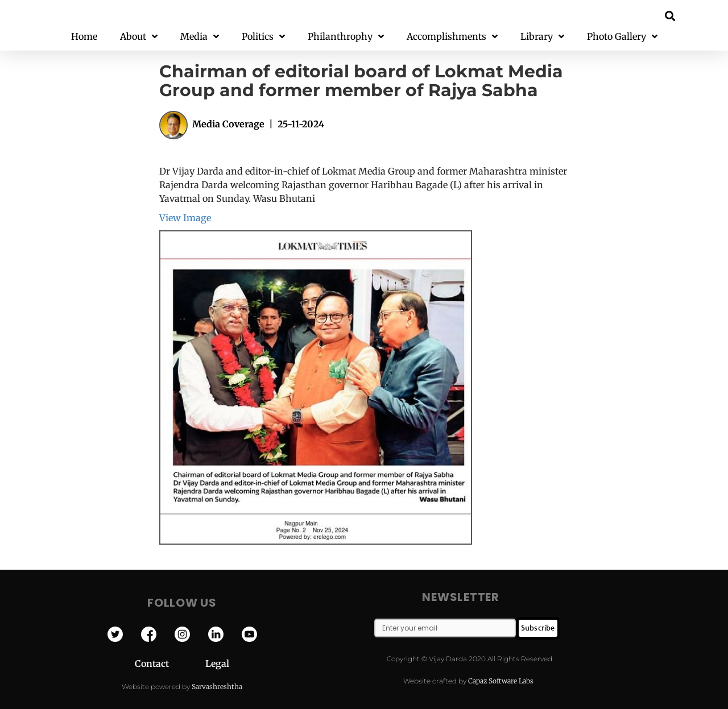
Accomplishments (452, 37)
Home (84, 36)
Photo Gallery (622, 37)
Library (542, 37)
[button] (670, 16)
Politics (263, 37)
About (139, 37)
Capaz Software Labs (501, 681)
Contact (170, 664)
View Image (185, 218)
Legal (217, 664)
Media (200, 37)
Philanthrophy (346, 37)
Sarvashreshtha (217, 687)
